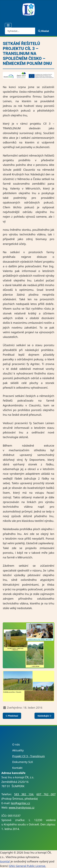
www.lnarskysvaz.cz (22, 807)
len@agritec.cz (20, 803)
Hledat (44, 31)
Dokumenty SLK (23, 762)
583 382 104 (24, 794)
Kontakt (17, 768)
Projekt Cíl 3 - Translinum (28, 756)
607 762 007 (46, 794)
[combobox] (20, 31)
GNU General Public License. (27, 866)
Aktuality (18, 750)
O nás (16, 744)
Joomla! (5, 861)
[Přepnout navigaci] (8, 25)
